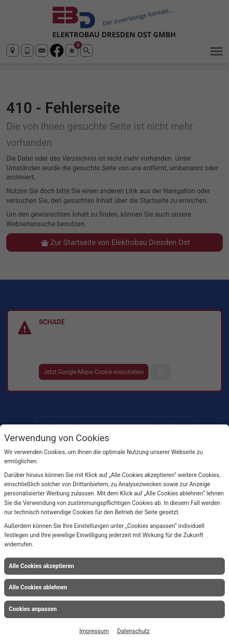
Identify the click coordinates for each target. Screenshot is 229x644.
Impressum (94, 631)
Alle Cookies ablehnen (38, 587)
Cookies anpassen (33, 609)
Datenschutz (133, 631)
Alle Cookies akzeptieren (41, 566)
